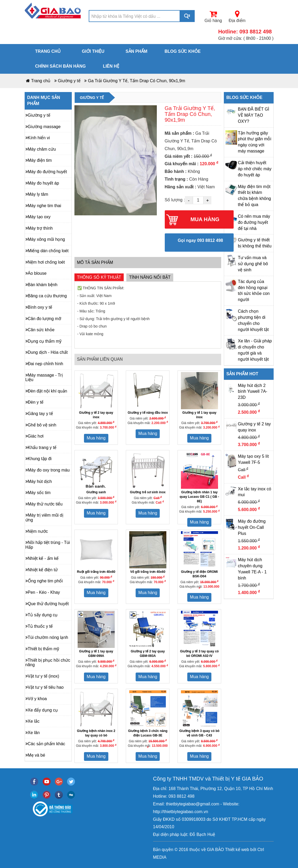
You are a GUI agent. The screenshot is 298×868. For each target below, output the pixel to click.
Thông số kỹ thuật (99, 277)
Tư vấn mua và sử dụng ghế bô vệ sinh (253, 264)
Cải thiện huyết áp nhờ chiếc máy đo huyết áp (255, 169)
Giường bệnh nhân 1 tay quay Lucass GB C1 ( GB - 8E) (199, 497)
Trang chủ (48, 51)
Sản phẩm (136, 51)
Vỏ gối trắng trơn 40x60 (148, 572)
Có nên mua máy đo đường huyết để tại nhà (254, 222)
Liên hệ (111, 66)
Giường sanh (96, 492)
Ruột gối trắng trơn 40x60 (96, 572)
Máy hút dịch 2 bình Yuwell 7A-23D (253, 392)
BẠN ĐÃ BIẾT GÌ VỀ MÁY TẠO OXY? (253, 115)
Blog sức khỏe (183, 51)
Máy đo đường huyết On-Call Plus (252, 527)
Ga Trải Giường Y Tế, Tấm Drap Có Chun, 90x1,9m (137, 81)
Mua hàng (96, 438)
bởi (253, 850)
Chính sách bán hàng (61, 66)
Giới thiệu (93, 51)
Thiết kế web (237, 850)
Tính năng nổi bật (150, 277)
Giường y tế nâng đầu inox (148, 413)
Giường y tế (69, 81)
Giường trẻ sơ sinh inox (148, 492)
